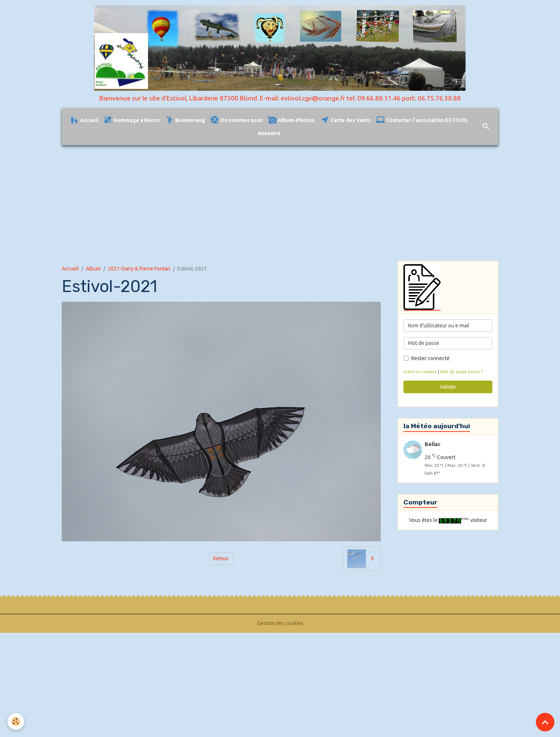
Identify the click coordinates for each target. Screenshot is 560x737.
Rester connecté (430, 358)
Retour (221, 558)
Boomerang (185, 120)
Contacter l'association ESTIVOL (422, 120)
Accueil (84, 120)
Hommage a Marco (132, 120)
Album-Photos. (292, 120)
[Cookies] (16, 722)
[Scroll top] (545, 722)
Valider (448, 387)
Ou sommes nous (236, 120)
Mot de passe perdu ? (461, 372)
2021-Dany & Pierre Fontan (139, 269)
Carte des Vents (346, 120)
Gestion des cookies (280, 623)
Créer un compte (420, 372)
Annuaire (269, 133)
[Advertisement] (280, 203)
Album (93, 269)
